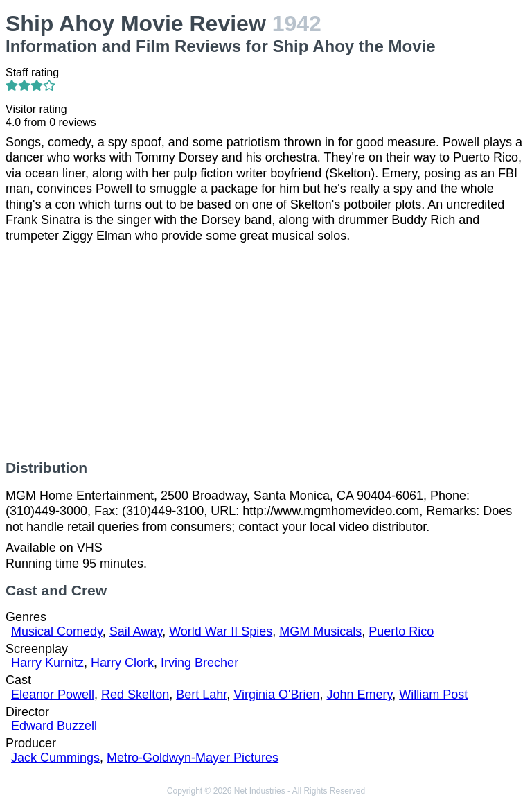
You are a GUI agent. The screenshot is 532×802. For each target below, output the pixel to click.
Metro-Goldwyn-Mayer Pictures (193, 758)
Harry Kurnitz (47, 663)
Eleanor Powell (53, 695)
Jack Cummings (55, 758)
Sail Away (136, 631)
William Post (433, 695)
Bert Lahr (201, 695)
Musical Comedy (57, 631)
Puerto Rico (401, 631)
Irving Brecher (199, 663)
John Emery (359, 695)
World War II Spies (221, 631)
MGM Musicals (320, 631)
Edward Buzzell (54, 726)
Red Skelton (135, 695)
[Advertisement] (266, 351)
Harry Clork (122, 663)
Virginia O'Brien (276, 695)
